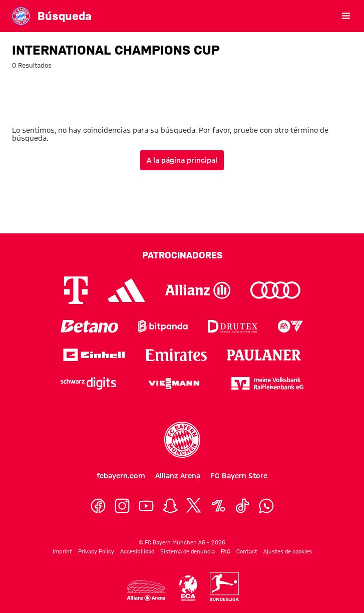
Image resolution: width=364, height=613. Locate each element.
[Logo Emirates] (176, 355)
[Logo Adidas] (126, 290)
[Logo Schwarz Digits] (88, 383)
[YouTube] (146, 506)
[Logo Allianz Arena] (146, 591)
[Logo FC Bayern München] (182, 440)
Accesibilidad (137, 551)
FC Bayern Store (239, 476)
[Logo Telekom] (76, 290)
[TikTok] (242, 506)
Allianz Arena (178, 476)
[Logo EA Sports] (290, 326)
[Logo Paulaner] (264, 355)
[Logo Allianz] (198, 290)
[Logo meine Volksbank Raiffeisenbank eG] (267, 383)
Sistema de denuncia (188, 551)
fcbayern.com (121, 476)
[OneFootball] (218, 506)
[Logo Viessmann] (174, 384)
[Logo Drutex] (233, 326)
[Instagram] (122, 506)
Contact (247, 551)
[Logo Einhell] (94, 355)
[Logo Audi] (275, 290)
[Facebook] (98, 506)
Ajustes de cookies (288, 551)
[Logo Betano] (89, 326)
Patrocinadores (182, 255)
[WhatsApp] (266, 506)
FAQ (226, 551)
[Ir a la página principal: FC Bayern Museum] (21, 16)
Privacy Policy (96, 551)
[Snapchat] (170, 506)
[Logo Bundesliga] (224, 586)
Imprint (62, 551)
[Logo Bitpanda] (163, 326)
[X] (194, 506)
